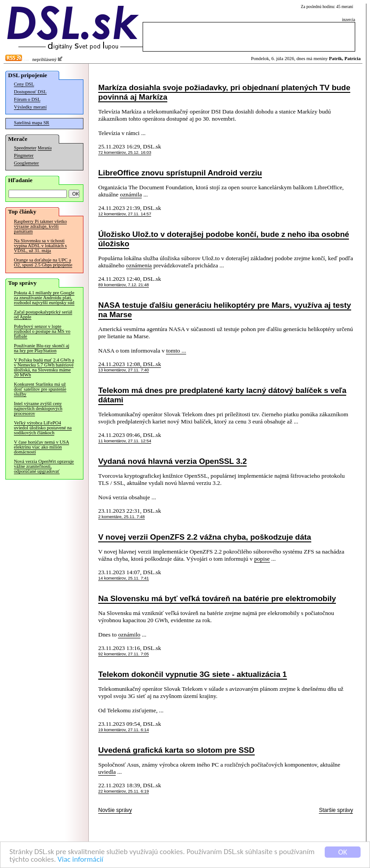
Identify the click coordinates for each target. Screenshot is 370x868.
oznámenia (139, 265)
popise (262, 559)
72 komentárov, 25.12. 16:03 (125, 153)
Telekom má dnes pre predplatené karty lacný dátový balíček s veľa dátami (222, 395)
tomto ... (176, 351)
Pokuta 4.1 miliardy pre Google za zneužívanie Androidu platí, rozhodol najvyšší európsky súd (44, 298)
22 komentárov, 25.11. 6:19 (124, 791)
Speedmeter (25, 148)
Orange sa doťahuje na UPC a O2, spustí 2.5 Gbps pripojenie (43, 262)
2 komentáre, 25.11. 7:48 (122, 517)
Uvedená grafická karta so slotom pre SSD (176, 750)
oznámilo (129, 635)
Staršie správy (336, 810)
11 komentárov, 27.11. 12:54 (125, 441)
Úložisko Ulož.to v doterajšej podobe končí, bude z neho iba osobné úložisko (224, 239)
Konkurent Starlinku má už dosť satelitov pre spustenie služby (40, 389)
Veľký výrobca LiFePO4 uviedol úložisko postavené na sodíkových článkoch (43, 428)
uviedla (107, 772)
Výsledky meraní (30, 107)
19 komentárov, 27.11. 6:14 (124, 730)
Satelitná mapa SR (32, 123)
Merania (45, 148)
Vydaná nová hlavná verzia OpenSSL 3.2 (172, 461)
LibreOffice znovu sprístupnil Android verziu (180, 173)
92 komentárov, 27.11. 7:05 (124, 654)
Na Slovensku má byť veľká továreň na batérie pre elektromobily (217, 598)
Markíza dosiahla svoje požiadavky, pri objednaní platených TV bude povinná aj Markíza (224, 92)
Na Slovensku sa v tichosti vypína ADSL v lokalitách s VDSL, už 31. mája (40, 246)
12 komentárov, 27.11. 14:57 (125, 214)
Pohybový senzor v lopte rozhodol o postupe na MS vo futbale (42, 331)
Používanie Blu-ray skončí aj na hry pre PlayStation (41, 348)
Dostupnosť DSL (30, 92)
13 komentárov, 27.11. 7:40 (124, 370)
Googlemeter (26, 163)
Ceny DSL (24, 84)
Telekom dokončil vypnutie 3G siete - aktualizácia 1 (193, 674)
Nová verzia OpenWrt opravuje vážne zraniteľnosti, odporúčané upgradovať (44, 466)
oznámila (131, 194)
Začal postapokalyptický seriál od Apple (43, 314)
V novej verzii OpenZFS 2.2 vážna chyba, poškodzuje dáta (205, 537)
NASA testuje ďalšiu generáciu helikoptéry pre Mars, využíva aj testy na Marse (225, 310)
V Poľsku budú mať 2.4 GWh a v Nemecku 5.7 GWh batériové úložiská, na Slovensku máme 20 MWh (44, 367)
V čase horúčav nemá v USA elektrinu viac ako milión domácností (41, 447)
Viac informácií (80, 860)
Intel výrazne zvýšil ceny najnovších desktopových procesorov (38, 408)
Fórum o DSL (27, 99)
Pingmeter (24, 155)
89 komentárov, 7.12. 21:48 (124, 285)
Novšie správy (115, 810)
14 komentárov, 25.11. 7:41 (124, 578)
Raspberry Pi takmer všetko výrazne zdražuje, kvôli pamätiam (40, 226)
